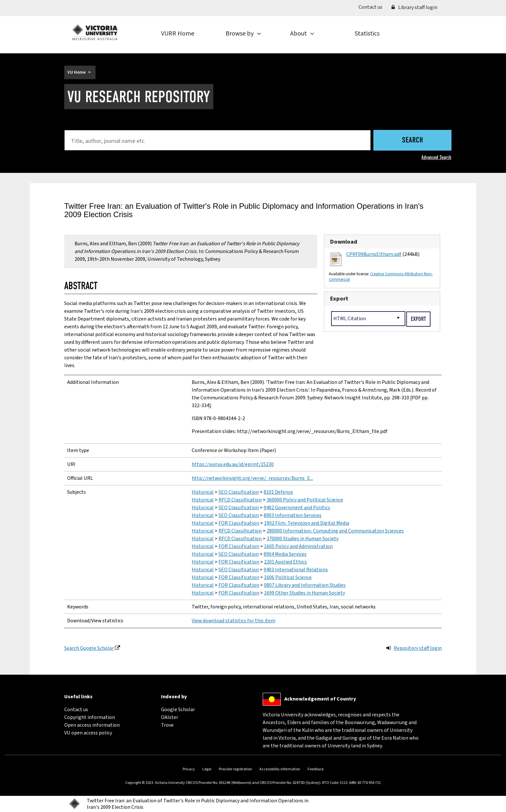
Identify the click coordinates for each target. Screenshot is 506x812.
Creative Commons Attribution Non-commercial (381, 277)
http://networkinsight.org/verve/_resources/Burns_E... (252, 478)
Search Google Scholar (89, 648)
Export (339, 299)
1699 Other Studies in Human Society (304, 593)
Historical (203, 492)
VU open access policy (88, 733)
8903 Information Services (293, 515)
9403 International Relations (296, 570)
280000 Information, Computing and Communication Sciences (335, 531)
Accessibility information (280, 769)
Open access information (92, 725)
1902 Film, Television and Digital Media (307, 523)
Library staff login (414, 7)
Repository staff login (418, 648)
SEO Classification (239, 492)
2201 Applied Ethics (285, 562)
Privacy (189, 769)
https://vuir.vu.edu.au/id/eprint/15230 (233, 464)
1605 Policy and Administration (298, 546)
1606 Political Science (288, 577)
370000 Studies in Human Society (303, 539)
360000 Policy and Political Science (305, 500)
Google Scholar (178, 710)
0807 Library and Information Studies (305, 585)
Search (413, 141)
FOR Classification (239, 523)
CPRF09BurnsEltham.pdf (374, 254)
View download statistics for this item (233, 621)
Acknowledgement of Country (320, 699)
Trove (167, 725)
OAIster (170, 717)
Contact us (373, 7)
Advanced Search (436, 157)
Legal (207, 769)
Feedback (316, 769)
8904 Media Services (285, 554)
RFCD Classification (240, 500)
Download (344, 242)
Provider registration (235, 769)
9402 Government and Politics (297, 508)
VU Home (76, 72)
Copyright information (90, 717)
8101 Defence (278, 492)
